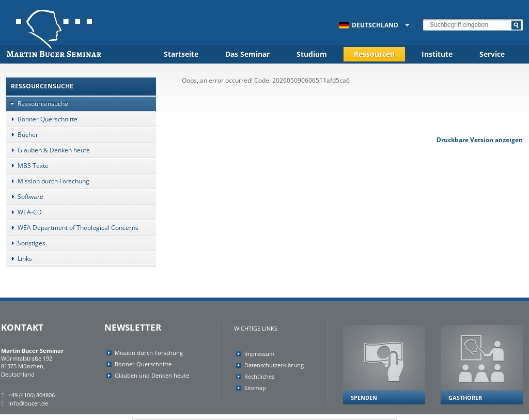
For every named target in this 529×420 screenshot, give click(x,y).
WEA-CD (24, 212)
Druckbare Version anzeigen (480, 140)
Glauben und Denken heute (152, 375)
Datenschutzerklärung (274, 365)
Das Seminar (247, 54)
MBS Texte (27, 166)
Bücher (22, 135)
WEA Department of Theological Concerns (72, 228)
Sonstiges (26, 243)
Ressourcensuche (37, 104)
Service (492, 54)
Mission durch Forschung (48, 181)
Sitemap (255, 388)
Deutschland (369, 25)
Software (25, 197)
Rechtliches (259, 376)
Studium (312, 54)
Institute (437, 54)
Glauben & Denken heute (48, 150)
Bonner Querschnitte (42, 119)
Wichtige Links (256, 328)
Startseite (181, 54)
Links (19, 259)
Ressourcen (374, 54)
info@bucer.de (28, 403)
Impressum (259, 354)
